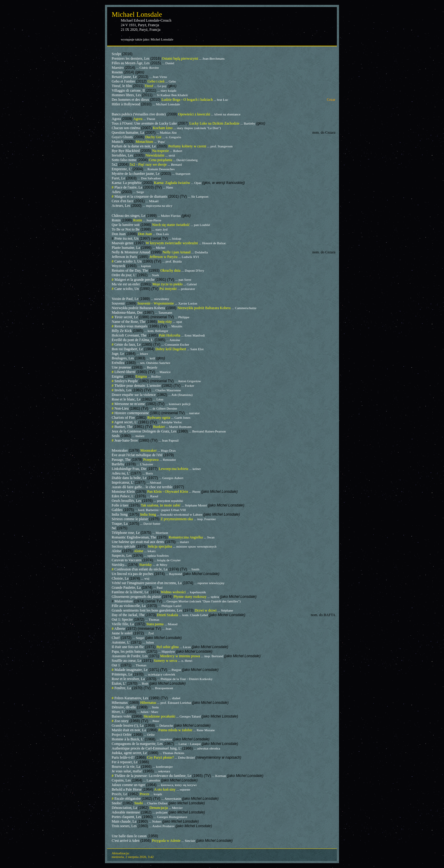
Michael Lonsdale (137, 14)
